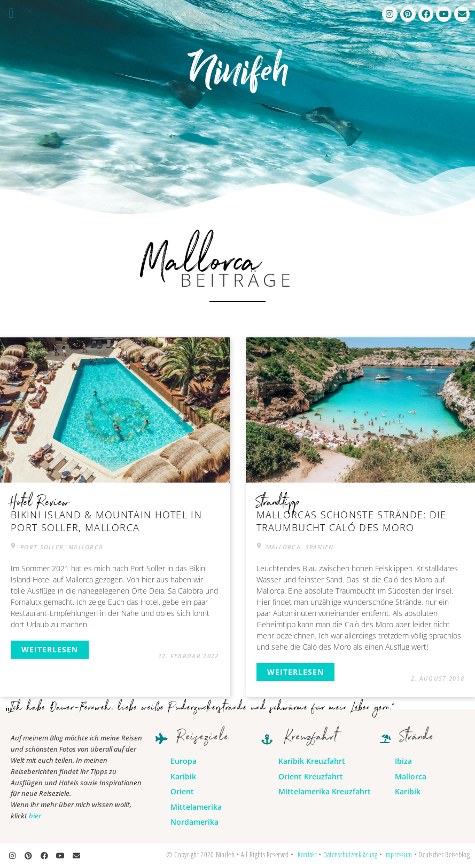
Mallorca (411, 776)
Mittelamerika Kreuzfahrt (325, 791)
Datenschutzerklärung (351, 854)
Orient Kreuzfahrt (311, 776)
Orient (182, 791)
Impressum (398, 854)
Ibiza (403, 761)
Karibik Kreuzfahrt (312, 761)
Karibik (183, 776)
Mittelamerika (196, 807)
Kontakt (307, 854)
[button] (11, 13)
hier (35, 816)
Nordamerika (194, 822)
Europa (184, 761)
